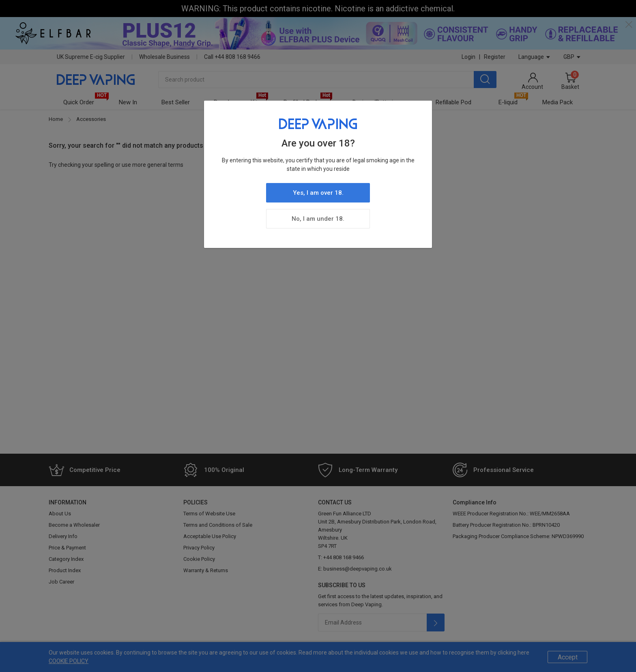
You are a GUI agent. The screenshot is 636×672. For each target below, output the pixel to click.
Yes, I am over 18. (318, 193)
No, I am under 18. (318, 219)
